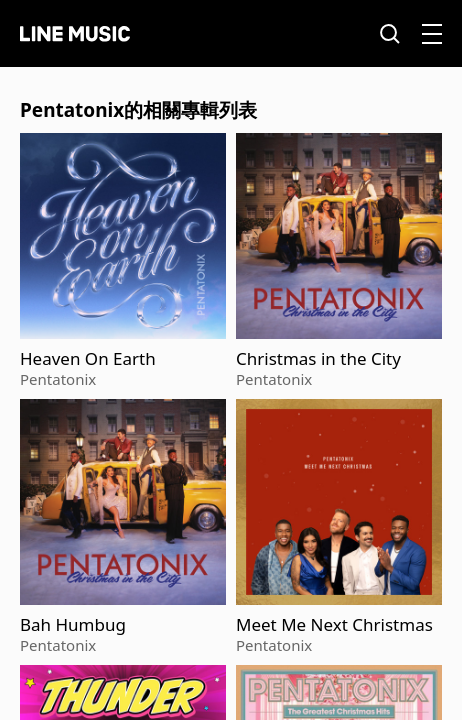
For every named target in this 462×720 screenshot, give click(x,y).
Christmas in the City (318, 359)
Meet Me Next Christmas (334, 625)
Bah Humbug (73, 625)
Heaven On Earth (88, 359)
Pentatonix (58, 379)
